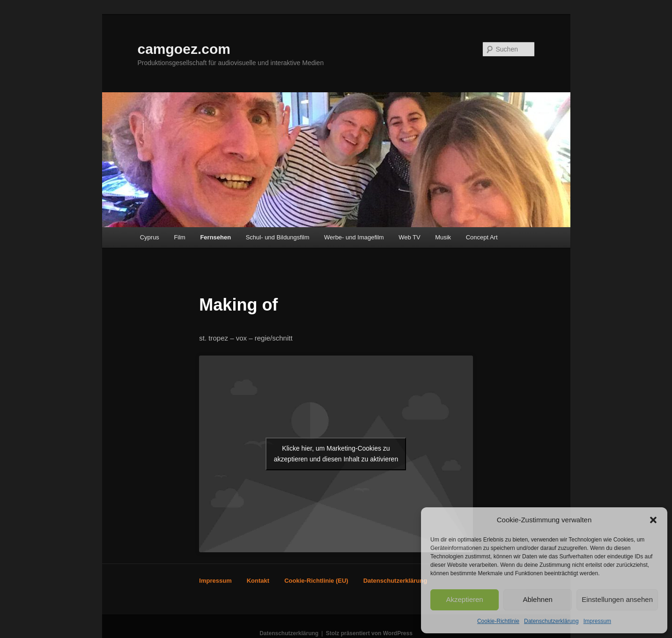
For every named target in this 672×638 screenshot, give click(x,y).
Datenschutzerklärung (551, 621)
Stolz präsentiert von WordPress (369, 633)
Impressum (597, 621)
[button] (653, 520)
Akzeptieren (464, 599)
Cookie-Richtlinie (498, 621)
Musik (443, 237)
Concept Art (482, 237)
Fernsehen (215, 237)
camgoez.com (184, 49)
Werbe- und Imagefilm (354, 237)
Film (180, 237)
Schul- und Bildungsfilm (278, 237)
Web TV (409, 237)
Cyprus (150, 237)
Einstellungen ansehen (617, 599)
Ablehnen (537, 599)
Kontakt (258, 581)
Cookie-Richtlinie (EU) (316, 581)
